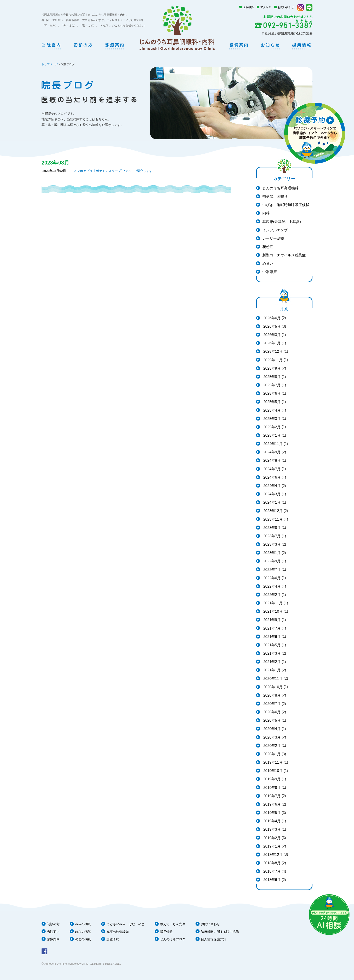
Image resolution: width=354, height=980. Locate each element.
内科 (266, 213)
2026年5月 (271, 326)
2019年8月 (271, 788)
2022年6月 (271, 578)
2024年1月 (271, 502)
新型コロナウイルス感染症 (284, 255)
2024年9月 (271, 452)
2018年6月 (271, 880)
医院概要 (248, 7)
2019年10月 (272, 771)
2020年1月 (271, 754)
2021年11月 (272, 603)
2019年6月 (271, 804)
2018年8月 (271, 863)
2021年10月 (272, 611)
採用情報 (166, 932)
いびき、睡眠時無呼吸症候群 (286, 205)
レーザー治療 (273, 238)
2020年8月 (271, 695)
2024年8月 (271, 460)
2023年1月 (271, 553)
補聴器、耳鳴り (275, 196)
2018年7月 (271, 871)
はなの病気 (83, 932)
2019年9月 (271, 779)
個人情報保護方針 (214, 939)
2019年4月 (271, 821)
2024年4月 (271, 486)
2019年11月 (272, 762)
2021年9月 (271, 620)
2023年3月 (271, 544)
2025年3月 (271, 419)
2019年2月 (271, 838)
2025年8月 (271, 377)
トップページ (50, 64)
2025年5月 (271, 402)
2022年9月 (271, 561)
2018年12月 (272, 855)
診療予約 (113, 939)
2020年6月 (271, 712)
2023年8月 (271, 528)
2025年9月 (271, 368)
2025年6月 (271, 393)
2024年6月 (271, 477)
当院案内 (53, 932)
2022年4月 (271, 586)
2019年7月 (271, 796)
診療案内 (53, 939)
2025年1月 (271, 435)
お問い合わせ (286, 7)
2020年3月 (271, 737)
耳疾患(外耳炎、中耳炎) (282, 222)
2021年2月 (271, 662)
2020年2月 (271, 746)
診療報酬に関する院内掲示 (220, 932)
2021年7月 (271, 628)
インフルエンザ (275, 230)
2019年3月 (271, 829)
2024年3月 (271, 494)
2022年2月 (271, 595)
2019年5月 (271, 813)
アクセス (266, 7)
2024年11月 (272, 444)
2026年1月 (271, 343)
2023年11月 (272, 519)
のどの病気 (83, 939)
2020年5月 (271, 720)
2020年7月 (271, 704)
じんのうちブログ (173, 939)
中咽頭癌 (270, 272)
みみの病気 (83, 924)
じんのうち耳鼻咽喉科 (280, 188)
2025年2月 (271, 427)
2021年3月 (271, 653)
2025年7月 (271, 385)
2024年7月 (271, 469)
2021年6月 (271, 637)
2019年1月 (271, 846)
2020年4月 (271, 729)
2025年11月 (272, 360)
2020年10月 (272, 687)
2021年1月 (271, 670)
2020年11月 (272, 679)
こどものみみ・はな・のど (126, 924)
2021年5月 (271, 645)
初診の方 (53, 924)
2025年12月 (272, 351)
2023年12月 (272, 511)
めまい (268, 263)
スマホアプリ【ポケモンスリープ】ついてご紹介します (113, 171)
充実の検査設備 (118, 932)
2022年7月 (271, 570)
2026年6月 (271, 318)
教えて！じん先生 (173, 924)
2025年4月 (271, 410)
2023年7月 (271, 536)
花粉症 (268, 247)
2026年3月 (271, 335)
